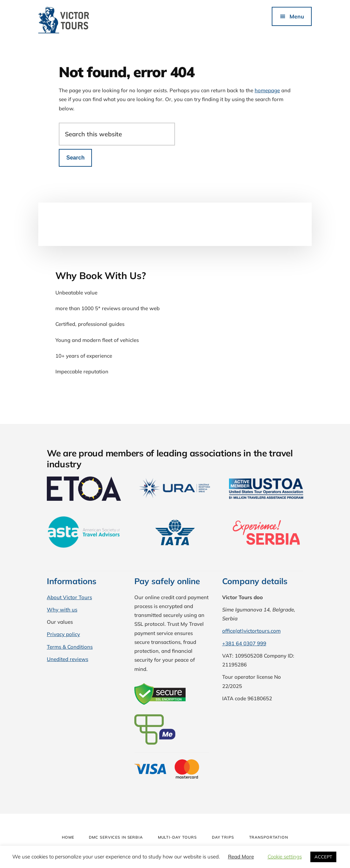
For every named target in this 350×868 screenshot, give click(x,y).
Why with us (62, 610)
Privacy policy (63, 634)
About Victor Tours (69, 597)
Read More (241, 857)
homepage (267, 90)
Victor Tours (90, 20)
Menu (297, 16)
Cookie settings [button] (285, 857)
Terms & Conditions (70, 647)
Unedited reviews (68, 659)
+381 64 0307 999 (244, 643)
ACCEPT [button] (323, 857)
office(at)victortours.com (251, 631)
